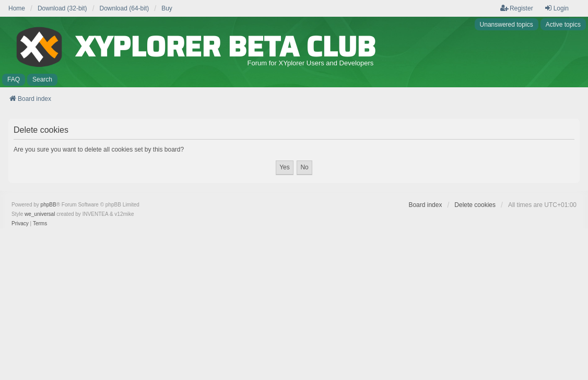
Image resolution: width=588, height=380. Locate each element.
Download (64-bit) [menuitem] (125, 8)
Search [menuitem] (42, 79)
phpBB (49, 205)
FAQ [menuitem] (14, 79)
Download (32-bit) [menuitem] (62, 8)
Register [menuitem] (517, 8)
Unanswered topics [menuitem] (507, 25)
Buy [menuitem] (167, 8)
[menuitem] (20, 224)
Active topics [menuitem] (563, 25)
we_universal (40, 214)
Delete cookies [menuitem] (475, 205)
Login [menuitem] (556, 8)
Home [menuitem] (17, 8)
